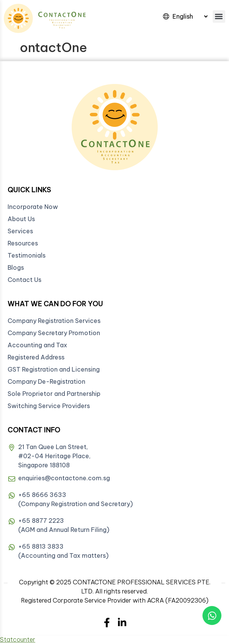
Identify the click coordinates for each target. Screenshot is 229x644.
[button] (219, 17)
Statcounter (18, 639)
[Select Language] (190, 16)
